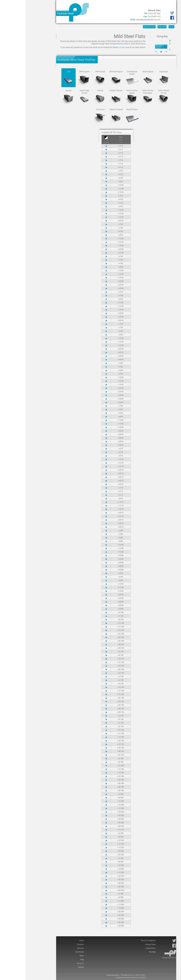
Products (137, 5)
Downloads (113, 5)
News (101, 5)
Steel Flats (136, 27)
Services (125, 5)
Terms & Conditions (123, 941)
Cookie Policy (125, 948)
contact (96, 47)
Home (148, 5)
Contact (72, 5)
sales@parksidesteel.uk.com (123, 20)
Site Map (127, 952)
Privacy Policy (125, 944)
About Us (83, 5)
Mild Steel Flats (124, 27)
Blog (93, 5)
